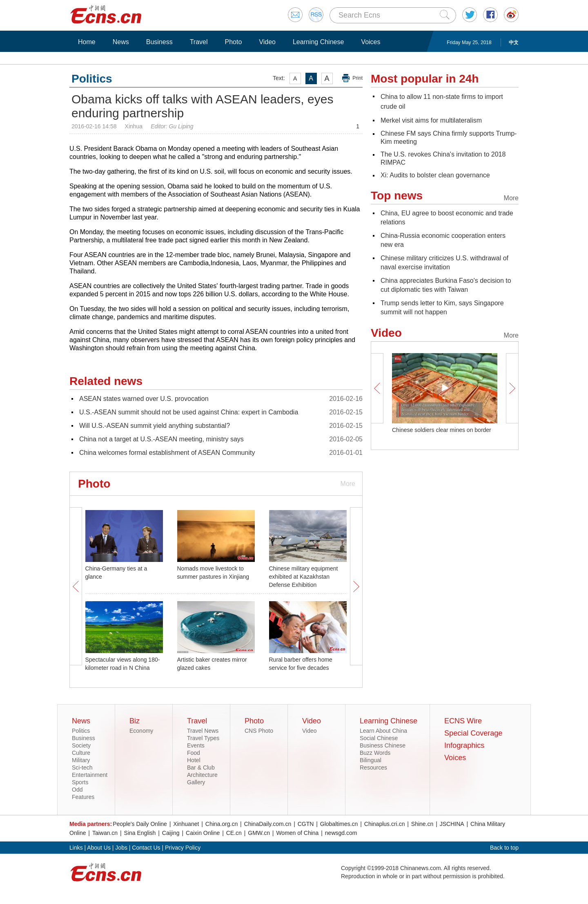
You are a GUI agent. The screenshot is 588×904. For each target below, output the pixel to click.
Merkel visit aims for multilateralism (431, 120)
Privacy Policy (183, 848)
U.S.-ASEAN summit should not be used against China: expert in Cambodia (189, 412)
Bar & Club (201, 768)
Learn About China (383, 731)
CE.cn (234, 833)
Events (196, 745)
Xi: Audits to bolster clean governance (435, 175)
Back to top (504, 848)
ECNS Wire (463, 721)
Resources (373, 768)
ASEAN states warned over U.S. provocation (144, 399)
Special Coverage (473, 733)
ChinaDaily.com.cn (268, 824)
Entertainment (90, 775)
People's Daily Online (140, 824)
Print (357, 78)
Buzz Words (375, 753)
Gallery (196, 782)
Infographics (464, 745)
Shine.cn (422, 824)
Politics (81, 731)
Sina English (140, 833)
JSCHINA (452, 824)
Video (267, 42)
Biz (135, 721)
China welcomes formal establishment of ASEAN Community (167, 453)
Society (81, 745)
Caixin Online (203, 833)
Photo (233, 42)
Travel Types (203, 738)
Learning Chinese (318, 42)
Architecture (202, 775)
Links (76, 848)
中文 (514, 43)
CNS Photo (259, 731)
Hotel (194, 760)
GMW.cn (259, 833)
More (348, 484)
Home (87, 42)
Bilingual (371, 760)
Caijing (171, 833)
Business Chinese (383, 745)
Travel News (203, 731)
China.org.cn (222, 824)
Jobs (121, 848)
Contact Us (146, 848)
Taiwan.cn (105, 833)
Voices (371, 42)
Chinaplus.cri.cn (385, 824)
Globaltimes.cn (339, 824)
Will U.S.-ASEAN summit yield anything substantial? (155, 426)
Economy (141, 731)
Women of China (297, 833)
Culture (81, 753)
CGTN (306, 824)
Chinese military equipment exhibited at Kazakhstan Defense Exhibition (304, 577)
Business (159, 42)
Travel (199, 42)
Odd (77, 790)
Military (81, 760)
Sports (80, 782)
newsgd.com (341, 833)
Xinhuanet (186, 824)
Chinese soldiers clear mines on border (442, 430)
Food (194, 753)
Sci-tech (82, 768)
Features (83, 797)
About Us (99, 848)
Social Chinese (379, 738)
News (121, 42)
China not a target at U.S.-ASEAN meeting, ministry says (161, 439)
